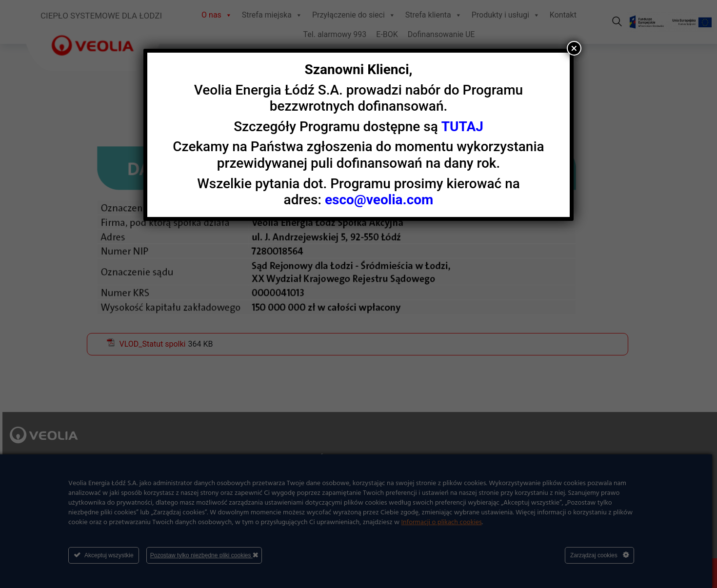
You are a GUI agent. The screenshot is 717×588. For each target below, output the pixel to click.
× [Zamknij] (574, 48)
